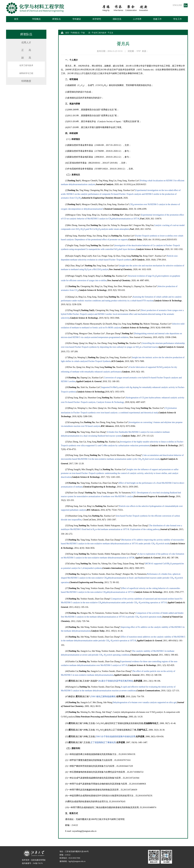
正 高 (26, 50)
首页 (16, 19)
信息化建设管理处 (38, 860)
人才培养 (137, 19)
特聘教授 (26, 81)
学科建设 (77, 19)
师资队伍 (57, 19)
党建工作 (157, 19)
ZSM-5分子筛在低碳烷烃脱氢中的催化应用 (115, 737)
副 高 (26, 58)
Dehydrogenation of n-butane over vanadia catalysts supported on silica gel (145, 702)
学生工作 (177, 19)
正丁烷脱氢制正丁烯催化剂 (103, 742)
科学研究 (97, 19)
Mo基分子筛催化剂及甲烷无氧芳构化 (116, 681)
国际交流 (117, 19)
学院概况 (36, 19)
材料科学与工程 (26, 73)
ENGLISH (177, 5)
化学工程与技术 (26, 65)
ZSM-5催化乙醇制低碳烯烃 (103, 697)
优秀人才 (26, 43)
